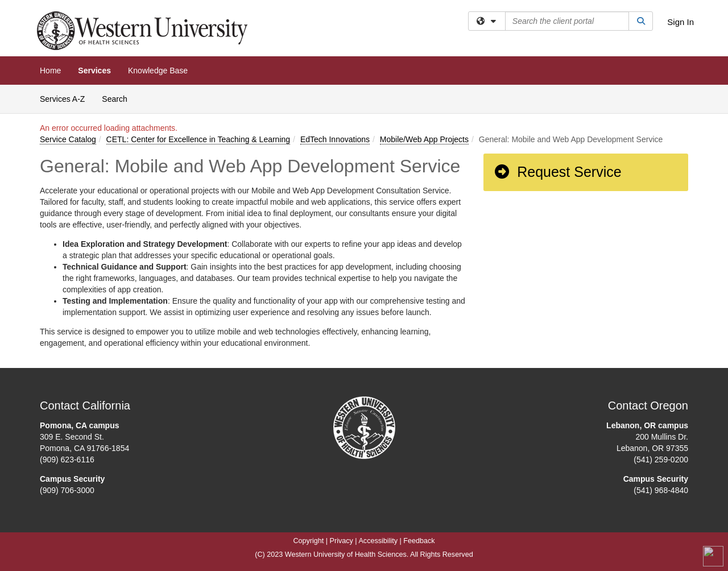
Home (50, 71)
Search (119, 98)
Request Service (557, 172)
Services (94, 71)
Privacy (342, 541)
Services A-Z (62, 99)
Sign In (681, 22)
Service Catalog (68, 139)
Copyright (308, 541)
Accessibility (378, 541)
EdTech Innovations (335, 139)
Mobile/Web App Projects (424, 139)
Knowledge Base (158, 71)
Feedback (419, 541)
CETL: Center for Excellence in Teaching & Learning (198, 139)
